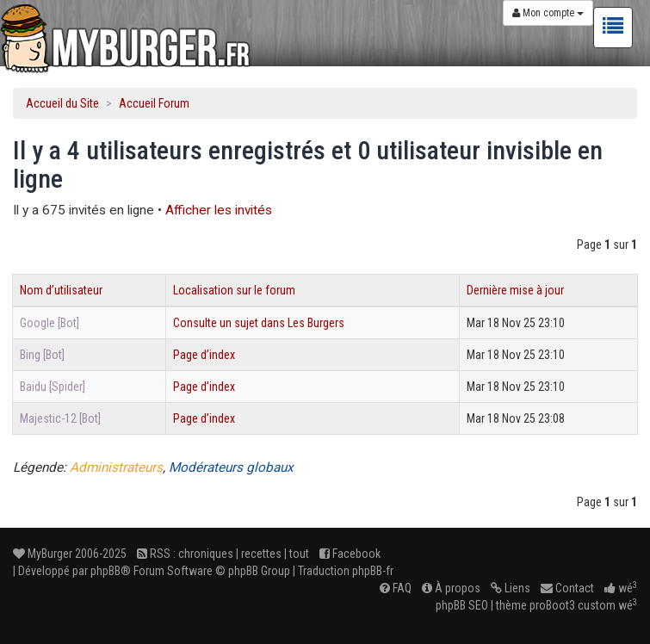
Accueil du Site (62, 103)
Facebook (350, 554)
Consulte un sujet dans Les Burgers (259, 323)
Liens (511, 588)
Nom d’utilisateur (61, 290)
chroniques (206, 554)
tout (299, 554)
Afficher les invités (219, 210)
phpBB (105, 571)
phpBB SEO (462, 605)
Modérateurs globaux (231, 468)
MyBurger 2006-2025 (70, 554)
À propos (451, 588)
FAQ (396, 588)
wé (621, 588)
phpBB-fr (373, 571)
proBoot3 (552, 605)
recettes (261, 554)
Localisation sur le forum (234, 290)
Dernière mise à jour (515, 290)
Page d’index (204, 355)
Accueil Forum (154, 103)
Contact (567, 588)
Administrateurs (116, 468)
